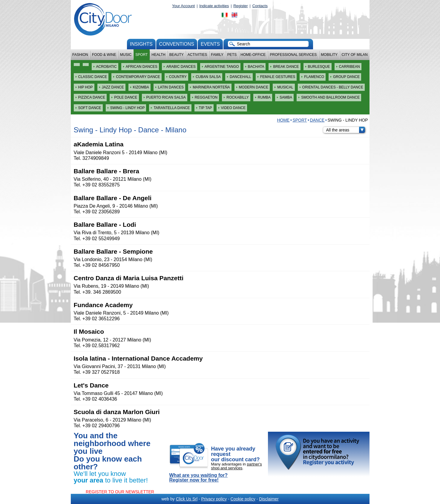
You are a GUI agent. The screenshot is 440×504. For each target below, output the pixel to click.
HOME (283, 120)
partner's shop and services (237, 466)
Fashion (80, 55)
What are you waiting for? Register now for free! (199, 478)
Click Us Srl (187, 499)
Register (240, 6)
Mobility (329, 55)
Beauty (177, 55)
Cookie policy (243, 499)
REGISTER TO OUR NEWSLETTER (120, 492)
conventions (177, 44)
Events (210, 44)
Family (217, 55)
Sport (141, 55)
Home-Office (253, 55)
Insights (141, 44)
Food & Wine (104, 55)
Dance (317, 120)
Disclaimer (269, 499)
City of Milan (355, 55)
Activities (197, 55)
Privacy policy (214, 499)
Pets (232, 55)
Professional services (293, 55)
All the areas (346, 130)
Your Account (183, 6)
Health (158, 55)
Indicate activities (214, 6)
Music (126, 55)
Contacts (260, 6)
